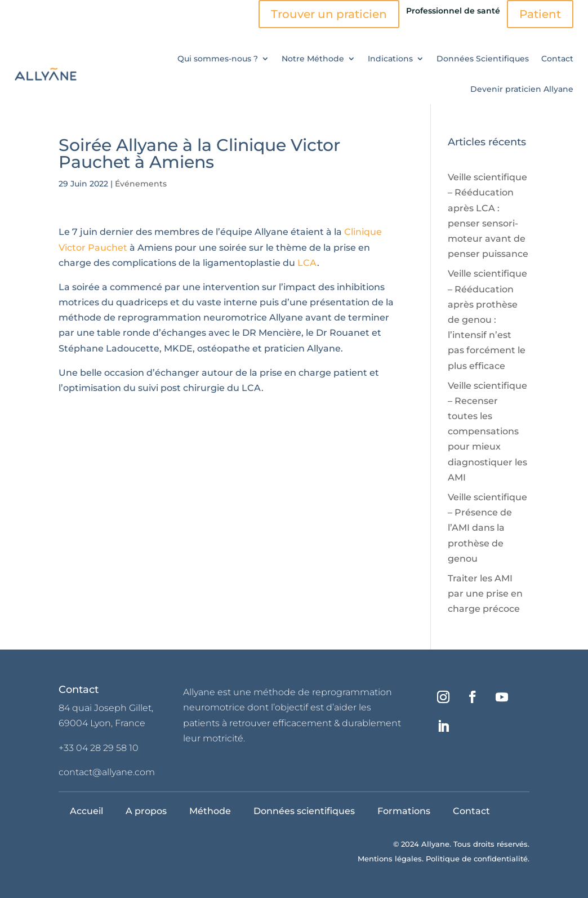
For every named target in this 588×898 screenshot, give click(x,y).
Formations (404, 811)
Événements (141, 184)
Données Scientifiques (483, 59)
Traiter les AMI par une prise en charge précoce (485, 594)
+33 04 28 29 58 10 (99, 748)
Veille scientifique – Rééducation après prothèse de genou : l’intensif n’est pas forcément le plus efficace (487, 319)
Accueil (86, 811)
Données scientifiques (304, 811)
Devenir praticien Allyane (522, 89)
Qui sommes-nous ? (218, 59)
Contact (557, 59)
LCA (307, 263)
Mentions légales (390, 859)
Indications (390, 59)
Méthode (210, 811)
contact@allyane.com (107, 772)
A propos (146, 811)
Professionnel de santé (453, 11)
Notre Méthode (313, 59)
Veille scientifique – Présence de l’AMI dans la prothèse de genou (487, 528)
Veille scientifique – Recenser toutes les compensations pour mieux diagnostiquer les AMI (487, 432)
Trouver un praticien (329, 14)
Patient (540, 14)
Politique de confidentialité (477, 859)
